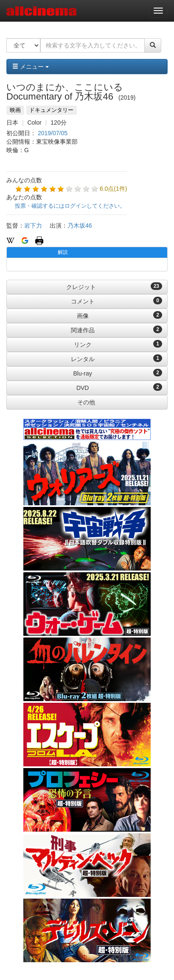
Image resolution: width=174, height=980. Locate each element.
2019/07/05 (53, 133)
